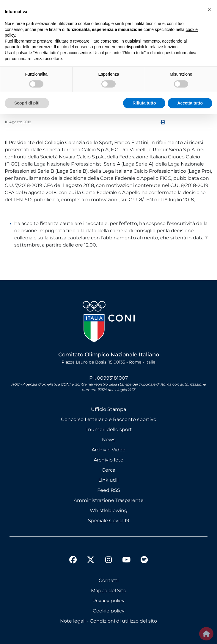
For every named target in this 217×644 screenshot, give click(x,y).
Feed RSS (109, 490)
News (109, 440)
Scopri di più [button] (27, 103)
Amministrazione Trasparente (109, 500)
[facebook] (73, 561)
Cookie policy (109, 611)
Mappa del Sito (109, 591)
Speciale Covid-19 (109, 521)
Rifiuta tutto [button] (144, 103)
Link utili (108, 480)
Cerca (108, 470)
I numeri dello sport (109, 429)
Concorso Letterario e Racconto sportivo (109, 419)
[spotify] (144, 561)
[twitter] (91, 555)
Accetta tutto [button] (190, 103)
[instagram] (108, 561)
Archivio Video (108, 450)
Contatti (109, 580)
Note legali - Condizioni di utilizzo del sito (108, 621)
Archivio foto (108, 460)
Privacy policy (108, 601)
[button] (209, 10)
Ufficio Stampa (108, 409)
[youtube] (126, 561)
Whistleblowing (109, 510)
